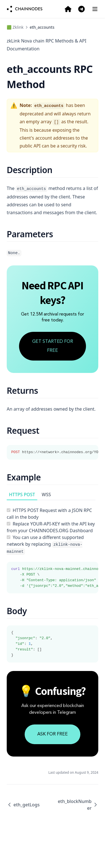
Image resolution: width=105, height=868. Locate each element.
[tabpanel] (53, 547)
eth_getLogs (23, 805)
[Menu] (95, 9)
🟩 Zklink (15, 27)
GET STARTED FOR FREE (53, 346)
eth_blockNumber (78, 805)
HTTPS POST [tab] (22, 495)
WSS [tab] (46, 495)
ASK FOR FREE (53, 734)
